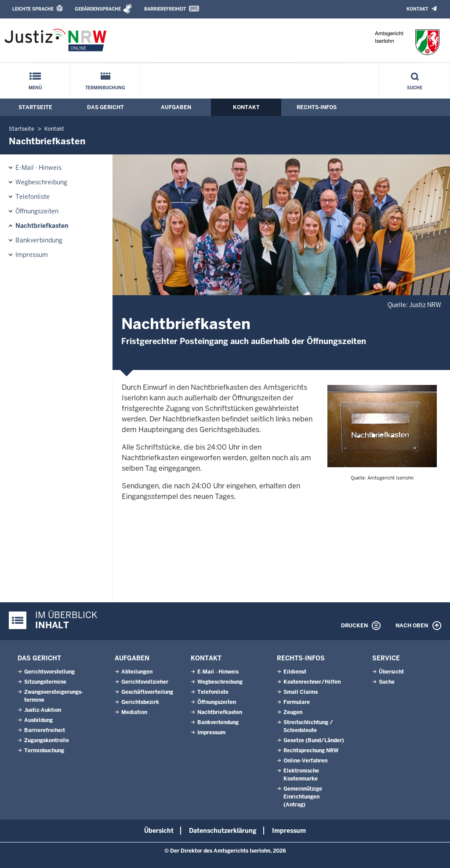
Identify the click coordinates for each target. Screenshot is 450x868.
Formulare (297, 702)
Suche (415, 88)
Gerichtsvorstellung (49, 672)
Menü (35, 88)
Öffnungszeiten (37, 211)
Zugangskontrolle (47, 740)
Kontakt (417, 9)
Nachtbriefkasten (42, 226)
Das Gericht (105, 107)
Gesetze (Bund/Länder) (314, 740)
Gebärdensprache (98, 9)
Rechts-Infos (317, 107)
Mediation (134, 712)
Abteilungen (137, 672)
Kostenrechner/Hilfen (312, 682)
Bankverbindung (39, 240)
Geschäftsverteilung (147, 692)
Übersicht (391, 672)
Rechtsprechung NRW (311, 751)
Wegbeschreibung (41, 182)
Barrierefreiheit (165, 9)
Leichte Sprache (33, 9)
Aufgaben (176, 107)
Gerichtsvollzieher (145, 682)
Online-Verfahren (305, 761)
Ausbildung (38, 720)
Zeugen (293, 712)
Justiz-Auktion (43, 710)
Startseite (35, 107)
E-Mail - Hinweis (38, 168)
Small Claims (301, 692)
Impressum (32, 255)
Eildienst (295, 672)
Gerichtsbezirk (140, 702)
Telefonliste (33, 197)
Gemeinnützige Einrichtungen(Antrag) (303, 797)
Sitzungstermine (45, 682)
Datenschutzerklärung (223, 831)
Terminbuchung (105, 88)
